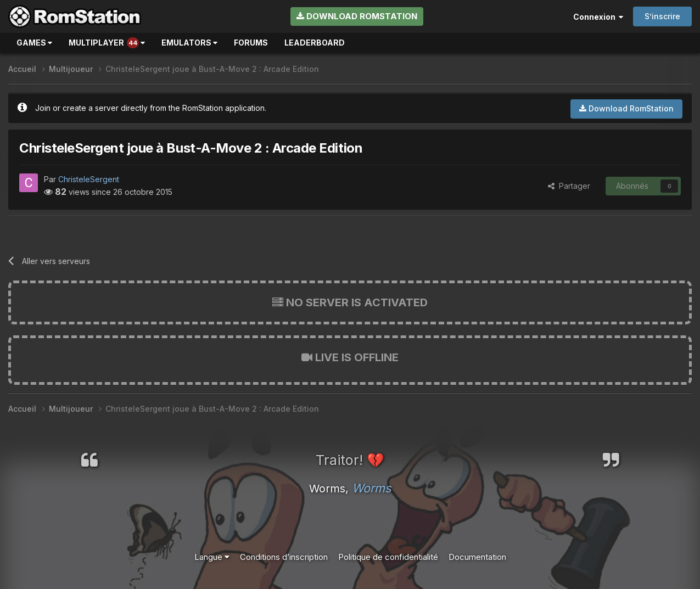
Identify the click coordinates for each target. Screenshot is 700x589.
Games (34, 43)
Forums (251, 43)
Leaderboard (315, 43)
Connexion (598, 17)
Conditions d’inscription (284, 557)
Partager (569, 186)
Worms (371, 488)
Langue (212, 557)
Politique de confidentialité (388, 557)
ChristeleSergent (89, 179)
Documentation (477, 557)
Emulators (189, 43)
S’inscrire (662, 16)
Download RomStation (357, 16)
